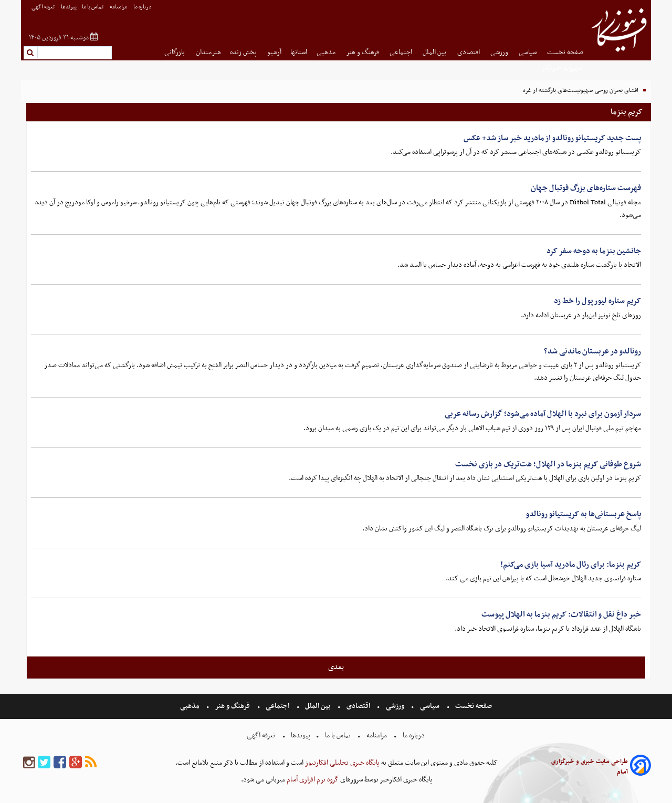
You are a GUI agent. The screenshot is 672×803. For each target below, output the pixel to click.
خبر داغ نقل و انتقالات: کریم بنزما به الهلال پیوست (561, 614)
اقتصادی (469, 52)
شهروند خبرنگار (563, 68)
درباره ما (143, 7)
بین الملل (435, 52)
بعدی (336, 667)
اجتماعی (402, 52)
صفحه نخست (565, 52)
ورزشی (500, 52)
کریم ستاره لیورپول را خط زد (597, 301)
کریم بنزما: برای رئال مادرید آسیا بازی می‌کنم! (571, 565)
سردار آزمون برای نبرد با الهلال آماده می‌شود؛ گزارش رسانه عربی (543, 414)
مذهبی (327, 52)
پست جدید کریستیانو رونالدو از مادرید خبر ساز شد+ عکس (552, 138)
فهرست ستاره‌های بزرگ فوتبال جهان (586, 188)
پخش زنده (244, 52)
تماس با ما (93, 7)
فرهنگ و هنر (363, 52)
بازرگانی (175, 52)
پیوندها (69, 7)
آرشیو (274, 52)
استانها (299, 52)
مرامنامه (119, 7)
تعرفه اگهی (44, 7)
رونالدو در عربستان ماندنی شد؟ (592, 351)
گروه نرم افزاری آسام (312, 780)
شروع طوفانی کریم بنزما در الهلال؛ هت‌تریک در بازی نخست (548, 464)
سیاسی (528, 52)
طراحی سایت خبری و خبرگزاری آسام (590, 767)
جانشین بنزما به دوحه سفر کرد (594, 251)
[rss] (91, 763)
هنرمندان (208, 52)
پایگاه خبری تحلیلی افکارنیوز (342, 763)
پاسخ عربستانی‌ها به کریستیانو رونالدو (583, 514)
